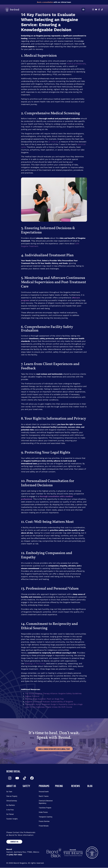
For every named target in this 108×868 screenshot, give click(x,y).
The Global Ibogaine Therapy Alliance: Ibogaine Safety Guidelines (53, 693)
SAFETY (26, 786)
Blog (90, 786)
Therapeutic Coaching (45, 817)
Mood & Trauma (44, 796)
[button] (83, 10)
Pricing (59, 786)
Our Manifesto (11, 805)
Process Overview (44, 821)
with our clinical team (54, 2)
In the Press (10, 810)
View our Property (12, 796)
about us (11, 786)
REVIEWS (76, 786)
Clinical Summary (12, 801)
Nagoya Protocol (32, 696)
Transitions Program (45, 808)
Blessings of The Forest (35, 664)
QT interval (53, 142)
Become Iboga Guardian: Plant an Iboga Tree (44, 699)
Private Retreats (44, 826)
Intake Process (43, 812)
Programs (44, 786)
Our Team (9, 792)
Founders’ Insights (12, 819)
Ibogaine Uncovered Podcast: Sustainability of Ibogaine (49, 702)
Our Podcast (10, 814)
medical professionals (76, 64)
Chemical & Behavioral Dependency (46, 802)
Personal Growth (44, 792)
